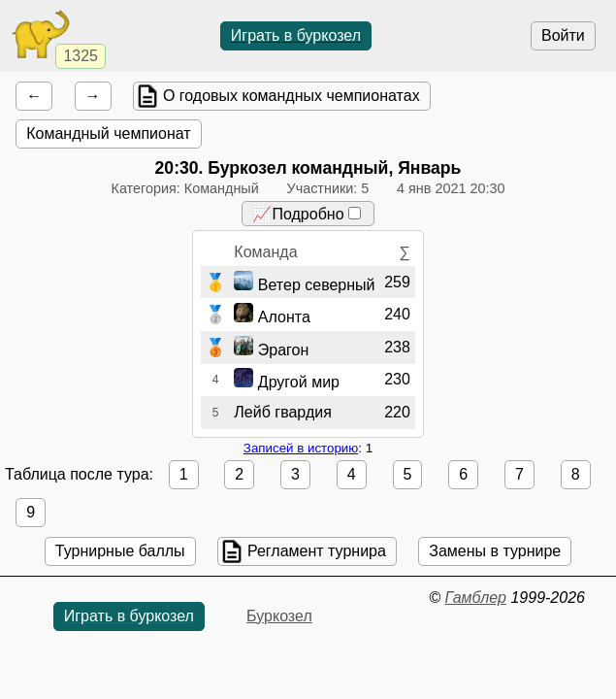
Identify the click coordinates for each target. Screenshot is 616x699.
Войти (563, 35)
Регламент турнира (317, 551)
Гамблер (475, 598)
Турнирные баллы (120, 551)
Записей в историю (301, 448)
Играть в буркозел (296, 35)
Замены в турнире (495, 551)
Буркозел (279, 616)
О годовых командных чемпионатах (292, 96)
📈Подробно (306, 214)
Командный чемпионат (108, 133)
